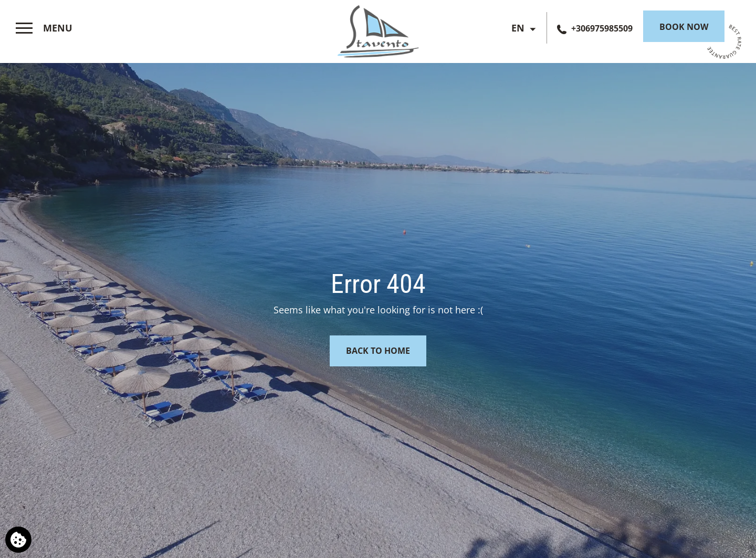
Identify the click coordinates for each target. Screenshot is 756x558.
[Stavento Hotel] (378, 29)
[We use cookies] (18, 540)
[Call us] (595, 28)
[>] (44, 28)
